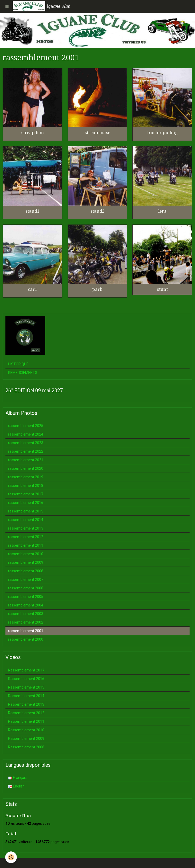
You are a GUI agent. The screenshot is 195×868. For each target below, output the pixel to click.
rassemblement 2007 (26, 580)
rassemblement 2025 (26, 426)
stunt (162, 289)
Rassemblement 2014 (26, 696)
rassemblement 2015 (26, 511)
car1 (32, 289)
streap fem (32, 133)
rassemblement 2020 (26, 468)
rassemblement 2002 (26, 622)
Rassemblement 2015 (26, 687)
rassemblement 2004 (26, 605)
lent (162, 211)
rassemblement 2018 (26, 486)
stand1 (32, 211)
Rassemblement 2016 (26, 679)
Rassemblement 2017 (26, 670)
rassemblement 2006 (26, 588)
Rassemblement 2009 (26, 739)
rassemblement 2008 (26, 571)
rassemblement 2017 (26, 494)
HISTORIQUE (18, 364)
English (16, 786)
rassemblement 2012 (26, 537)
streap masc (97, 133)
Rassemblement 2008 (26, 747)
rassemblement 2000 (26, 639)
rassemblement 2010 (26, 554)
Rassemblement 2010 (26, 730)
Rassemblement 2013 (26, 704)
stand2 (97, 211)
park (97, 289)
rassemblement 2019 (26, 477)
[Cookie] (11, 857)
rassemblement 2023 (26, 443)
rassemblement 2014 (26, 520)
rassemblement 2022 (26, 451)
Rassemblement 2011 (26, 721)
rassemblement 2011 (26, 545)
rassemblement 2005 (26, 597)
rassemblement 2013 (26, 528)
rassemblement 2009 (26, 562)
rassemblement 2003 (26, 614)
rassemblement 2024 (26, 434)
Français (17, 778)
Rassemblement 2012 (26, 713)
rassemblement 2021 (26, 460)
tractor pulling (162, 133)
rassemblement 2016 (26, 503)
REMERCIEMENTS (23, 373)
